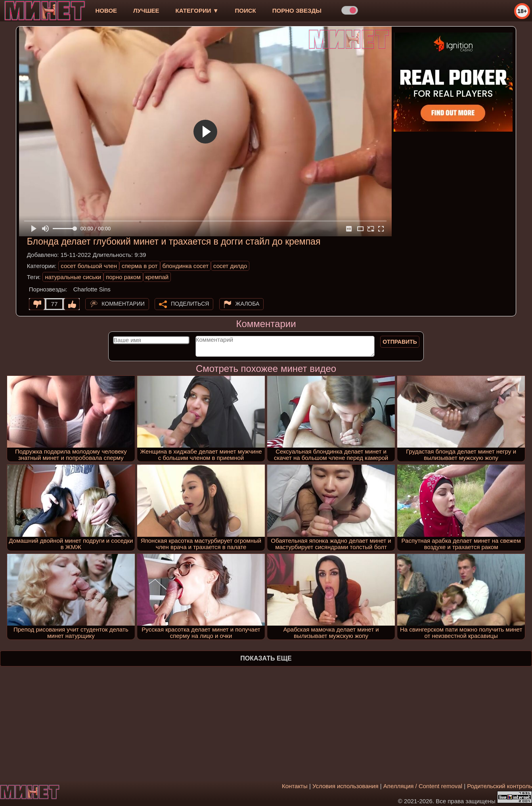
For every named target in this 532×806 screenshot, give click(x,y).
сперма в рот (140, 266)
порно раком (123, 277)
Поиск (246, 11)
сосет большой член (89, 266)
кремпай (157, 277)
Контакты (295, 786)
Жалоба (248, 304)
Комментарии (123, 304)
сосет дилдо (230, 266)
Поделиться (190, 304)
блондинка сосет (186, 266)
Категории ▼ (197, 11)
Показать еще (266, 658)
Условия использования (345, 786)
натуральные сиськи (73, 277)
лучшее (146, 11)
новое (106, 11)
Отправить (400, 342)
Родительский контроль (499, 786)
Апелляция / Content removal (423, 786)
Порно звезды (297, 11)
